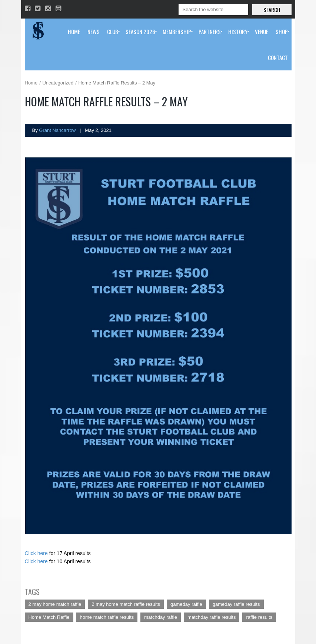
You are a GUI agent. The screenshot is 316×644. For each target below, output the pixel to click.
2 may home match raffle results (126, 604)
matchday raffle (161, 617)
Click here (36, 553)
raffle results (259, 617)
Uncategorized (58, 83)
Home (31, 83)
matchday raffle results (212, 617)
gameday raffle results (236, 604)
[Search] (213, 10)
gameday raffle (186, 604)
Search (272, 10)
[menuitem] (74, 31)
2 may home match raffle (55, 604)
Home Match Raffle (49, 617)
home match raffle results (107, 617)
